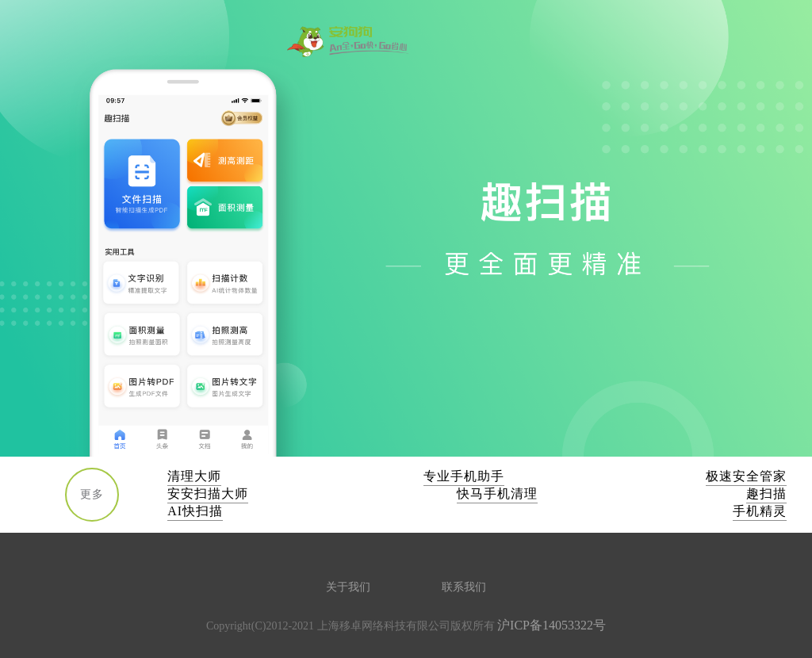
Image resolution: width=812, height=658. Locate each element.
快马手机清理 (497, 493)
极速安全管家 (746, 476)
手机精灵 (760, 511)
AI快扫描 (195, 511)
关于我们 (348, 587)
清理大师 (194, 476)
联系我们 (464, 587)
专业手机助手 (464, 476)
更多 (92, 494)
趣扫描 (766, 493)
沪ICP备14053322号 (552, 625)
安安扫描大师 (208, 493)
